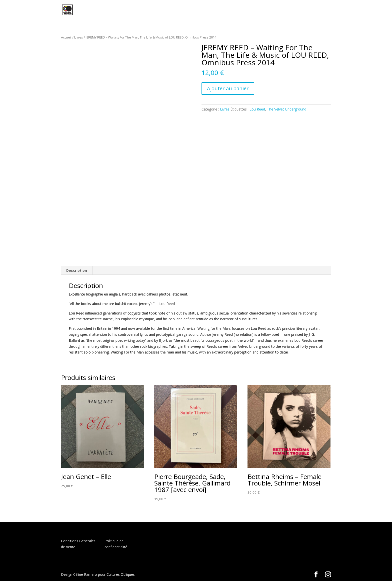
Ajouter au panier (228, 88)
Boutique (245, 10)
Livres (79, 37)
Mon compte (275, 10)
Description (77, 270)
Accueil (66, 37)
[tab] (77, 270)
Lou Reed (257, 109)
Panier (298, 10)
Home (225, 10)
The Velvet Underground (287, 109)
